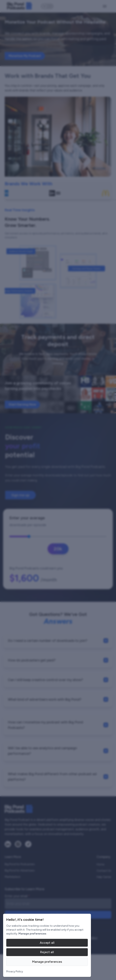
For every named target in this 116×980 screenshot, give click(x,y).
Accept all (47, 943)
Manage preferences (47, 962)
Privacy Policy (15, 971)
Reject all (47, 952)
